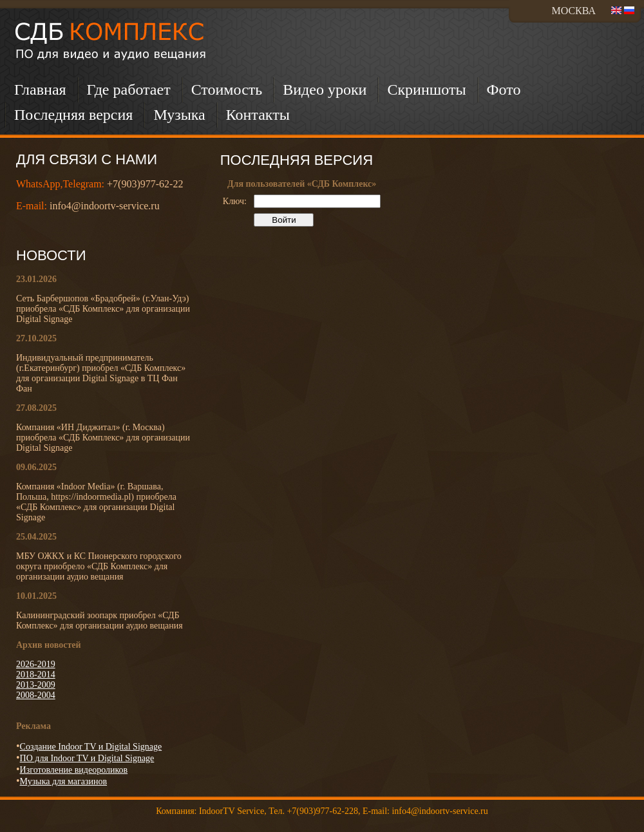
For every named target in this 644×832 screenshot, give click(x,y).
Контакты (258, 115)
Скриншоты (426, 90)
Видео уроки (325, 90)
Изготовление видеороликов (74, 770)
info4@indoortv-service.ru (105, 206)
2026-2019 (36, 664)
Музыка (179, 115)
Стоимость (227, 90)
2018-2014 (36, 675)
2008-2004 (36, 695)
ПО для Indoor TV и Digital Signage (87, 758)
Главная (40, 90)
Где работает (129, 90)
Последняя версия (73, 115)
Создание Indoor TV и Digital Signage (91, 747)
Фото (504, 90)
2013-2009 (36, 685)
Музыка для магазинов (63, 781)
